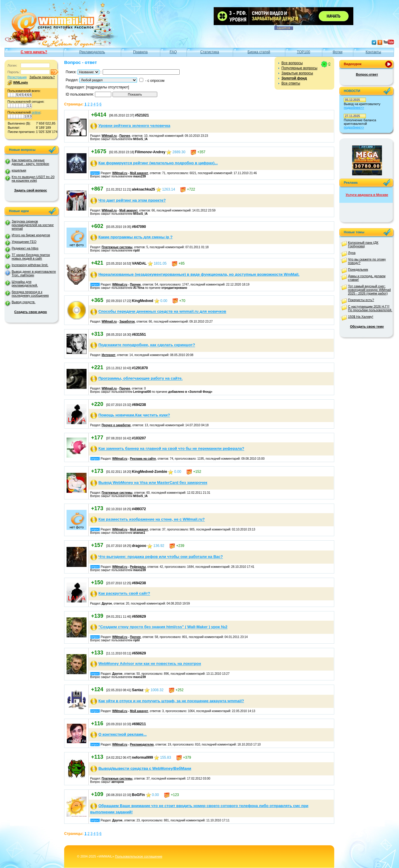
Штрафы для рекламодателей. (25, 283)
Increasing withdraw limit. (30, 265)
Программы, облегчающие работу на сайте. (141, 379)
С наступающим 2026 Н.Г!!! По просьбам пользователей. (370, 308)
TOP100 (304, 52)
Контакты (373, 52)
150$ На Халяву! (361, 317)
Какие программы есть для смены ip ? (136, 237)
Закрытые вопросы (297, 73)
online (36, 112)
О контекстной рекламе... (123, 734)
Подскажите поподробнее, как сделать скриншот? (147, 345)
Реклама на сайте (143, 459)
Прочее (125, 136)
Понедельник (358, 269)
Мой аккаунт (139, 173)
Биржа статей (259, 52)
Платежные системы (117, 247)
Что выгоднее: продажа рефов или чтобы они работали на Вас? (161, 557)
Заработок (127, 322)
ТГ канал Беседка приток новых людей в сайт (31, 257)
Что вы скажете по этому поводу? (367, 261)
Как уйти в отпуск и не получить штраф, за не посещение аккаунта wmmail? (171, 701)
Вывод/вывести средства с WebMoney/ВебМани (145, 768)
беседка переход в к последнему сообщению (30, 294)
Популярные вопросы (299, 68)
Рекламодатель (92, 52)
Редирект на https (25, 248)
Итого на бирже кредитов (31, 235)
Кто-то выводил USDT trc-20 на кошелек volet (33, 179)
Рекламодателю (142, 744)
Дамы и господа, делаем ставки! (367, 278)
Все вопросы (292, 63)
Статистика (210, 52)
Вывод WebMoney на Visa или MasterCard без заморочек (153, 483)
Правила (140, 52)
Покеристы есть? (361, 300)
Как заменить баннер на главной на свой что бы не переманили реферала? (171, 449)
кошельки (19, 170)
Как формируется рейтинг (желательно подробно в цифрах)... (158, 163)
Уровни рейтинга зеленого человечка (134, 126)
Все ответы (291, 83)
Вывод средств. (24, 302)
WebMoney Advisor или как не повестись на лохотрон (150, 664)
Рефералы (138, 567)
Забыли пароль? (42, 77)
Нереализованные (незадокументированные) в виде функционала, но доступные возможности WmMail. (199, 274)
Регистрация (17, 77)
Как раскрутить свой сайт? (124, 594)
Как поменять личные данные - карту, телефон (30, 162)
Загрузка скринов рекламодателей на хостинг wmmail (33, 225)
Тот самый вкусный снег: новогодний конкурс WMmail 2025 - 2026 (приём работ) (369, 290)
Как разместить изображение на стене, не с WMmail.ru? (152, 520)
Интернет (109, 355)
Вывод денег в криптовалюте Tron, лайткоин (34, 273)
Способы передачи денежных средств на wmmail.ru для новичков (162, 312)
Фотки (337, 52)
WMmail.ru (109, 136)
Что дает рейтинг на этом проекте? (132, 200)
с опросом (156, 81)
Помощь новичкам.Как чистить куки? (134, 415)
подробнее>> (354, 108)
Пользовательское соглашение (138, 856)
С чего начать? (34, 52)
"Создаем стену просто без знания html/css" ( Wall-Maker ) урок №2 (163, 627)
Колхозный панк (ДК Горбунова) (363, 244)
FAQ (173, 52)
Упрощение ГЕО (24, 242)
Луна (352, 253)
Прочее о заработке (116, 425)
